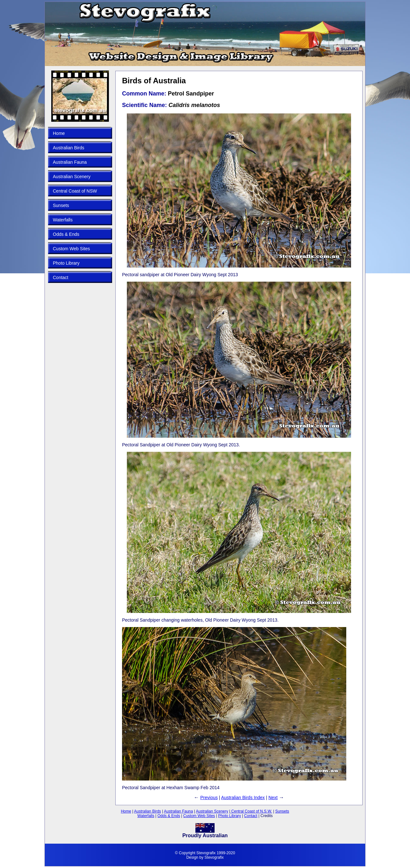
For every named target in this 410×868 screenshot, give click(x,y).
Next (273, 798)
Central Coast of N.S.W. (251, 811)
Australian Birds (69, 148)
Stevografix (214, 857)
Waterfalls (63, 220)
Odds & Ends (66, 234)
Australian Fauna (70, 162)
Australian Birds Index (243, 798)
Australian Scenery (72, 177)
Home (59, 133)
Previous (209, 798)
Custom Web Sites (71, 249)
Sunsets (61, 205)
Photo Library (66, 263)
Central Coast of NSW (75, 191)
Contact (61, 277)
